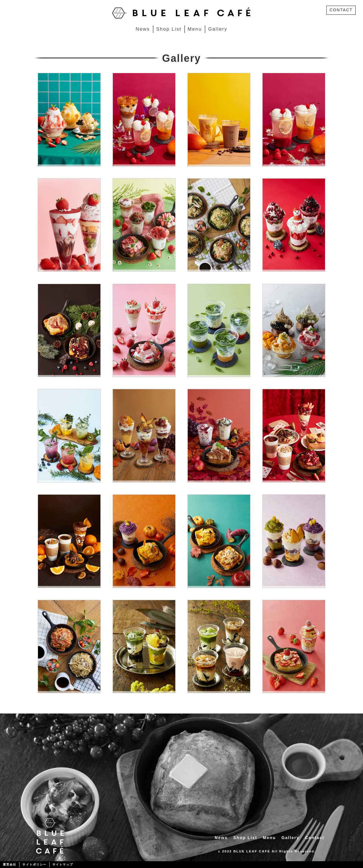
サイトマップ (63, 864)
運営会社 (10, 864)
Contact (315, 838)
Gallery (218, 29)
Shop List (169, 29)
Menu (195, 29)
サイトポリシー (34, 864)
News (143, 29)
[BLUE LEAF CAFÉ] (181, 12)
